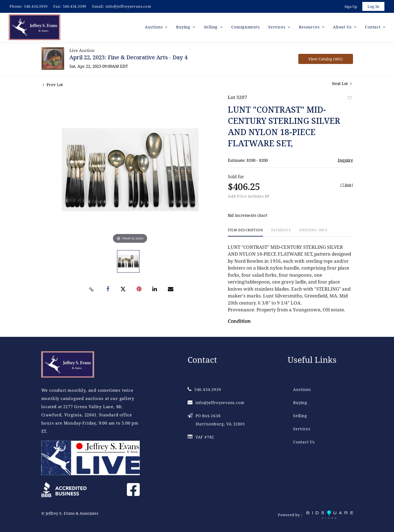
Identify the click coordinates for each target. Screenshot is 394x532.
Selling (300, 416)
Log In (373, 6)
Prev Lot (53, 85)
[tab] (245, 233)
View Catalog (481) (326, 59)
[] (347, 185)
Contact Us (304, 442)
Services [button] (277, 27)
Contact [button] (373, 27)
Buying (300, 403)
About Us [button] (343, 27)
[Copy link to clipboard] (91, 290)
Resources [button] (310, 27)
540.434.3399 (75, 6)
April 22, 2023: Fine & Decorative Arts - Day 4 (128, 58)
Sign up (351, 7)
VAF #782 (201, 437)
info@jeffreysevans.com (128, 6)
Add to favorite (350, 98)
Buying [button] (184, 27)
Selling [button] (211, 27)
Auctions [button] (154, 27)
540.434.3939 (36, 6)
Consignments (246, 27)
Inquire (345, 160)
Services (302, 429)
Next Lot (342, 84)
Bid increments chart (248, 216)
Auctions (302, 389)
